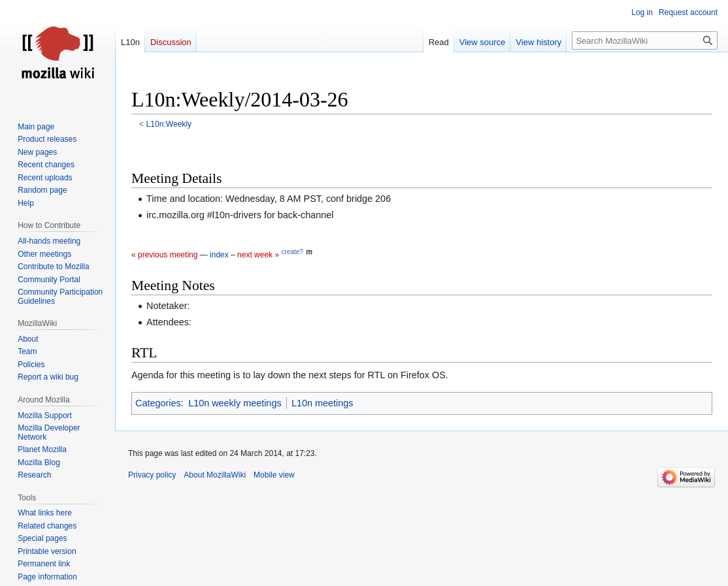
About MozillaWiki (215, 475)
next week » (258, 255)
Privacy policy (152, 475)
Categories (158, 403)
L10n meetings (322, 403)
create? (292, 252)
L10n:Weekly (169, 124)
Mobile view (274, 475)
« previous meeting (164, 255)
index (219, 255)
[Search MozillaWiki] (645, 41)
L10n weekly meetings (235, 403)
